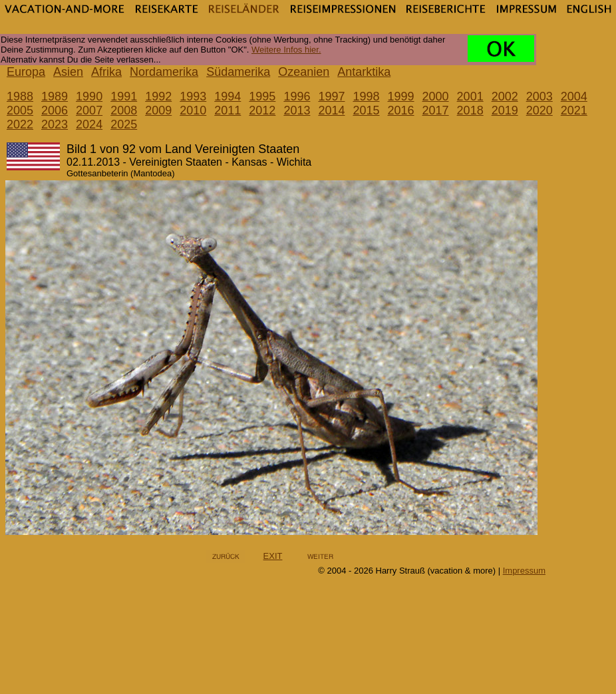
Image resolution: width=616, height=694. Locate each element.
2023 (55, 124)
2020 (539, 110)
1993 (193, 96)
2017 (436, 110)
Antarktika (364, 72)
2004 (574, 96)
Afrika (106, 72)
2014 (331, 110)
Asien (68, 72)
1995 (262, 96)
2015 (366, 110)
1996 (297, 96)
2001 (470, 96)
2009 (158, 110)
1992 (158, 96)
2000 (436, 96)
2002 (505, 96)
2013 (297, 110)
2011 (228, 110)
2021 (574, 110)
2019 (505, 110)
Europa (26, 72)
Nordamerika (164, 72)
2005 (20, 110)
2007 (89, 110)
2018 (470, 110)
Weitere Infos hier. (286, 50)
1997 (331, 96)
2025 (124, 124)
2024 (89, 124)
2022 (20, 124)
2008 (124, 110)
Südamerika (238, 72)
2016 (401, 110)
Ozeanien (304, 72)
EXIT (273, 556)
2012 (262, 110)
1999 (401, 96)
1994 (228, 96)
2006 (55, 110)
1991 (124, 96)
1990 (89, 96)
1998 (366, 96)
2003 (539, 96)
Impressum (524, 571)
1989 (55, 96)
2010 (193, 110)
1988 (20, 96)
